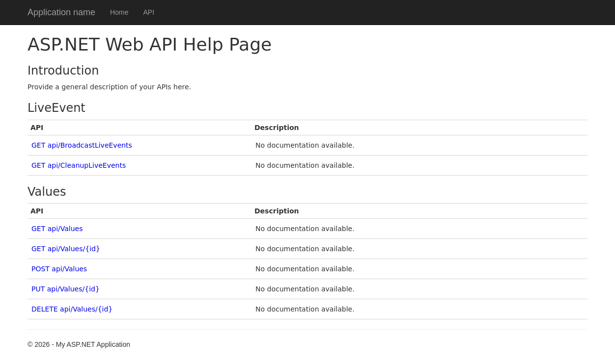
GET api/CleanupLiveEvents (79, 165)
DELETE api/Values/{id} (72, 309)
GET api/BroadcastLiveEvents (82, 145)
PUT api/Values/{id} (66, 289)
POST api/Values (59, 269)
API (149, 12)
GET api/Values (57, 229)
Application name (61, 12)
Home (119, 12)
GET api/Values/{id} (66, 249)
